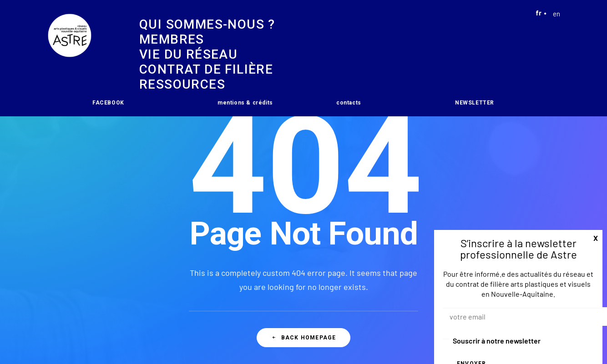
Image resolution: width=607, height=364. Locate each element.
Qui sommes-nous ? (207, 24)
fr (539, 13)
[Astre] (70, 58)
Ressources (182, 84)
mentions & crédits (245, 103)
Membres (172, 39)
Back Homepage (304, 338)
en (552, 14)
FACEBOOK (108, 103)
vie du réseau (188, 54)
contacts (349, 103)
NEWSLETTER (475, 103)
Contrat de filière (206, 69)
